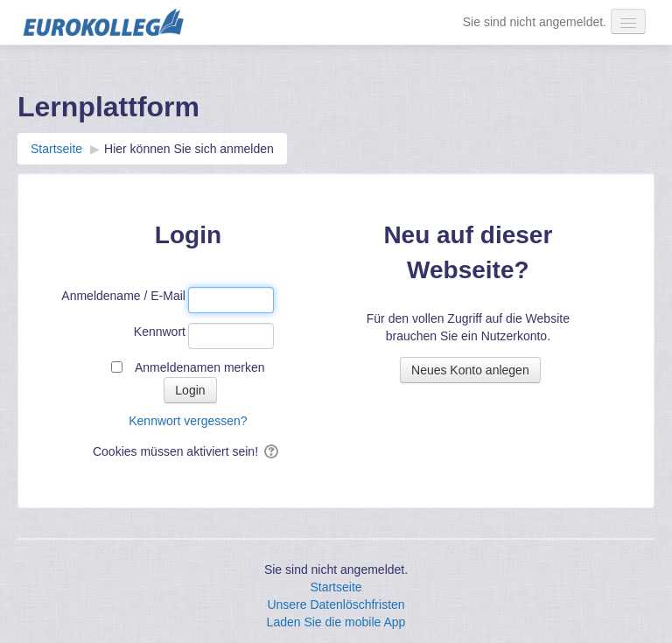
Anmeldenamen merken (200, 367)
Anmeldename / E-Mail (123, 296)
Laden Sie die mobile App (336, 622)
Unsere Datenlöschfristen (336, 605)
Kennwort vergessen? (188, 421)
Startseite (336, 587)
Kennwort (160, 332)
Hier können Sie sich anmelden (189, 149)
